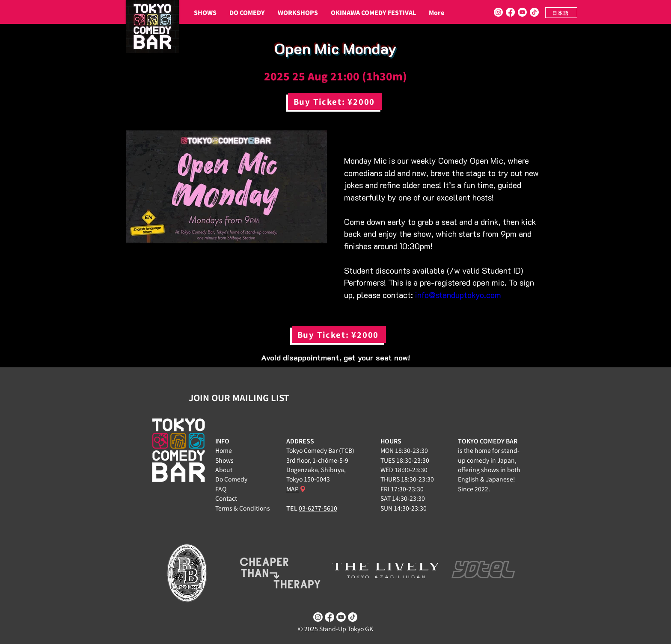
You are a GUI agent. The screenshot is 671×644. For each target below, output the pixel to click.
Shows (224, 460)
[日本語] (561, 13)
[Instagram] (498, 12)
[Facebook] (510, 12)
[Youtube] (522, 12)
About (224, 470)
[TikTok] (534, 12)
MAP (292, 489)
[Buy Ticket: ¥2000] (335, 101)
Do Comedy (231, 479)
